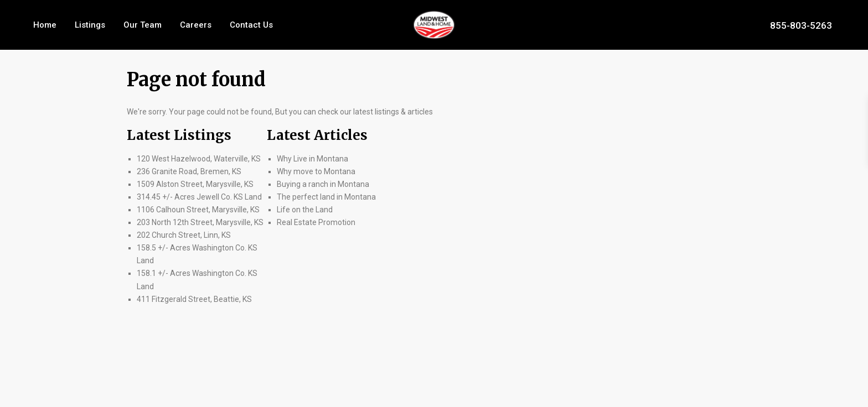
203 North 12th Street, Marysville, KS (200, 222)
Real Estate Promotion (316, 222)
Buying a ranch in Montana (323, 184)
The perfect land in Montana (326, 197)
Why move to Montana (316, 171)
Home (45, 25)
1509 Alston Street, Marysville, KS (195, 184)
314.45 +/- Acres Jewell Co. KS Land (199, 197)
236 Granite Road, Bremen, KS (189, 171)
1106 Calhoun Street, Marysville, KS (198, 210)
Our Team (143, 25)
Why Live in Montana (312, 159)
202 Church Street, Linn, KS (184, 235)
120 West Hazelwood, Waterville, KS (199, 159)
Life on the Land (306, 210)
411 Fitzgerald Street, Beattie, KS (194, 299)
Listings (90, 25)
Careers (196, 25)
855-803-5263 (801, 25)
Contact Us (251, 25)
